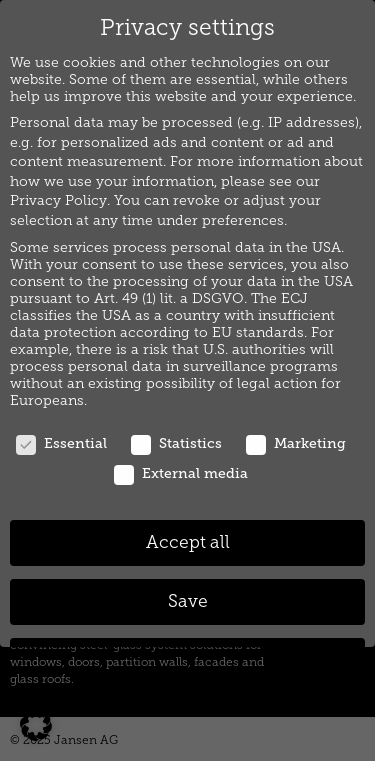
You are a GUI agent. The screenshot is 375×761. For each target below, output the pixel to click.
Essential (61, 443)
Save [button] (188, 601)
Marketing (296, 443)
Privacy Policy (58, 200)
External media (181, 473)
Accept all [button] (188, 542)
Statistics (176, 443)
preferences (243, 220)
